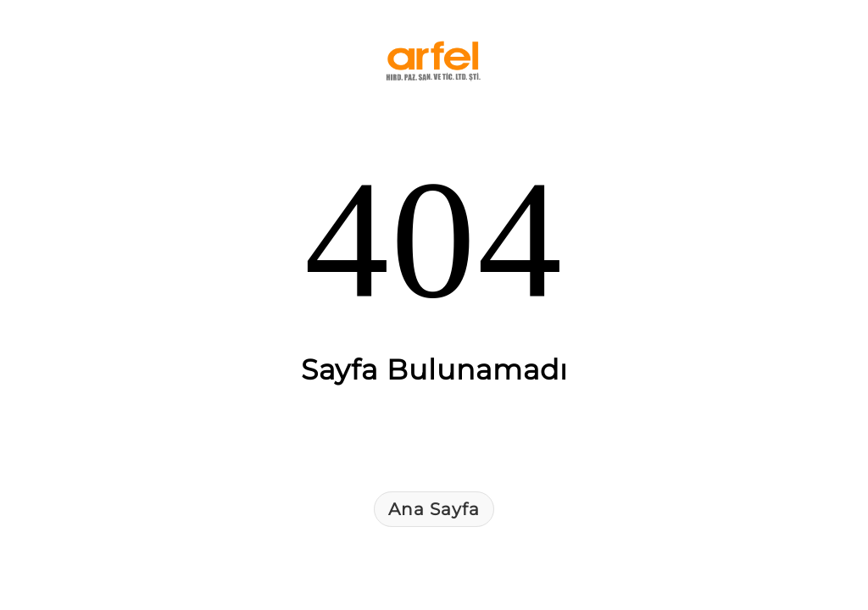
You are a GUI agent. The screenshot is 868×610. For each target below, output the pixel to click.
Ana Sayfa (434, 509)
